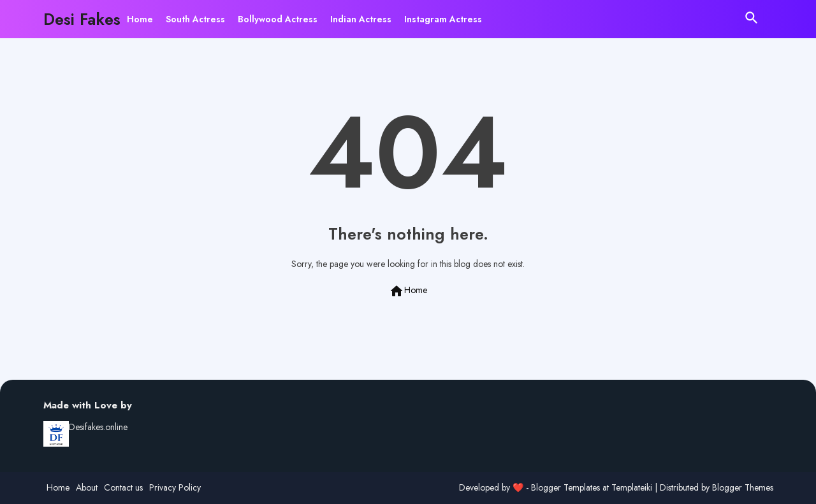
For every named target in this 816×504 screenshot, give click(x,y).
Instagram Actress (443, 19)
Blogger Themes (743, 487)
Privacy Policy (175, 488)
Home (140, 19)
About (87, 488)
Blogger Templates (565, 487)
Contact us (123, 488)
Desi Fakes (82, 19)
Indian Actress (361, 19)
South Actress (195, 19)
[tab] (140, 19)
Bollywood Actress (278, 19)
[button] (752, 18)
